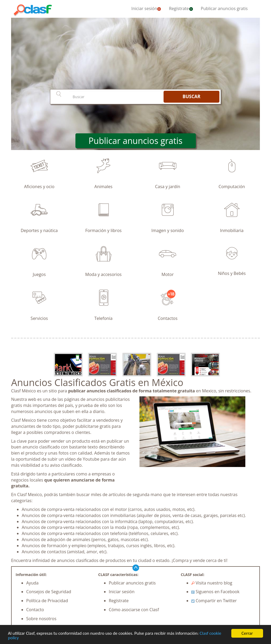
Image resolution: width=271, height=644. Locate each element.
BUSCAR (191, 96)
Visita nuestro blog (212, 583)
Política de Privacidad (47, 601)
